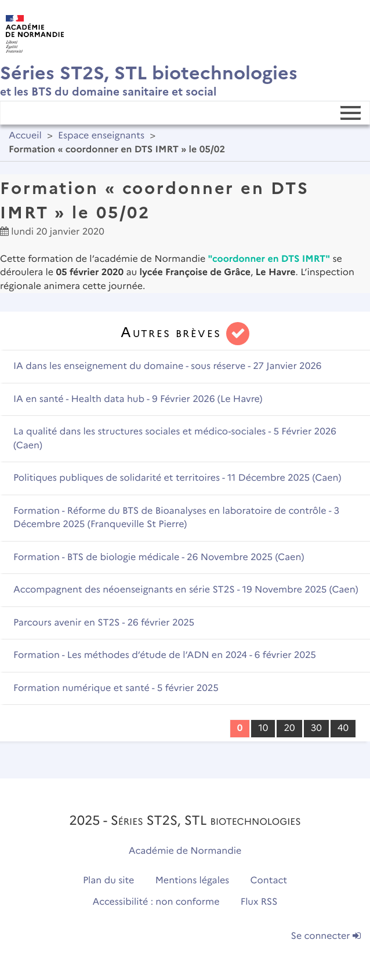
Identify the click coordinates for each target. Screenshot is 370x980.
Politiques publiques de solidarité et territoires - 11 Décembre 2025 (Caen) (177, 478)
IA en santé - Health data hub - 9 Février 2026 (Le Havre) (138, 399)
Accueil (25, 136)
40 (343, 728)
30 (316, 728)
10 (263, 728)
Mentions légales (193, 881)
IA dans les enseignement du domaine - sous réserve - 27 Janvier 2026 (167, 366)
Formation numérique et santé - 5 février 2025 (116, 688)
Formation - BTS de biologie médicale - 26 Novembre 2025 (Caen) (159, 557)
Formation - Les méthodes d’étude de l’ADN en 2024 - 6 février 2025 (165, 655)
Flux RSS (259, 902)
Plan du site (108, 881)
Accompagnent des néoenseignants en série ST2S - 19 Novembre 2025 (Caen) (186, 590)
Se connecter (326, 936)
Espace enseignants (101, 136)
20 (289, 728)
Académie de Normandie (185, 851)
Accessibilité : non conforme (156, 902)
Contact (269, 881)
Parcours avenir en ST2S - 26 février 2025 (104, 623)
